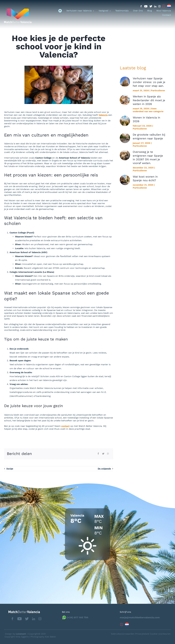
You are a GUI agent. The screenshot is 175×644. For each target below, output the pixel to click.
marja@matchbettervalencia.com (140, 617)
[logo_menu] (18, 10)
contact (65, 426)
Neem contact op (159, 634)
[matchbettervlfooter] (22, 612)
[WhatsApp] (108, 454)
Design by (15, 634)
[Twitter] (103, 454)
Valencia (103, 115)
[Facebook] (98, 454)
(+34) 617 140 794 (78, 617)
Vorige (10, 469)
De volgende (104, 469)
